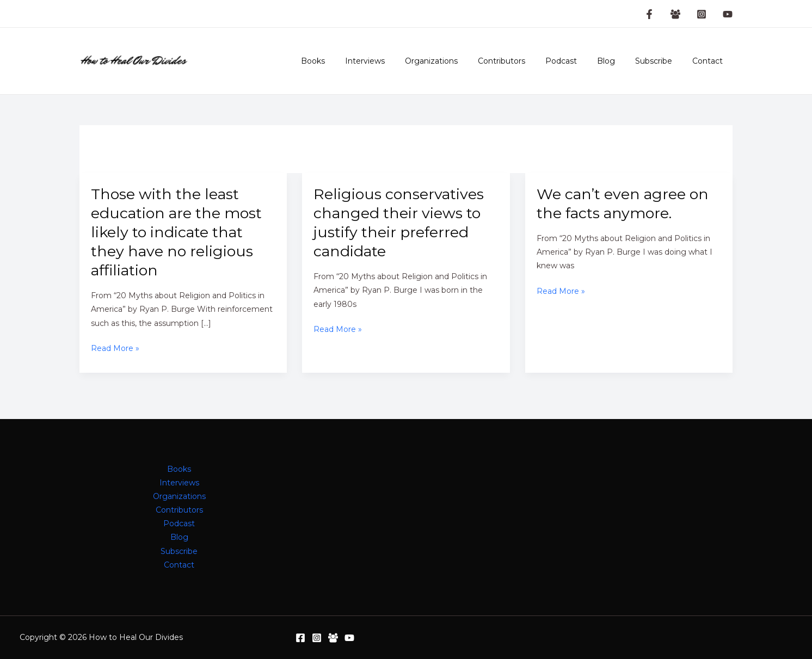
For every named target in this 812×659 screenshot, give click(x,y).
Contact (710, 61)
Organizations (458, 61)
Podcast (578, 61)
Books (349, 61)
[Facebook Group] (675, 14)
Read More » (115, 349)
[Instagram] (702, 14)
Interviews (396, 61)
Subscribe (661, 61)
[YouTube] (728, 14)
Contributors (523, 61)
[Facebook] (300, 638)
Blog (618, 61)
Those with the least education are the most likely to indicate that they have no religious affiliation (176, 232)
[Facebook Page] (649, 14)
